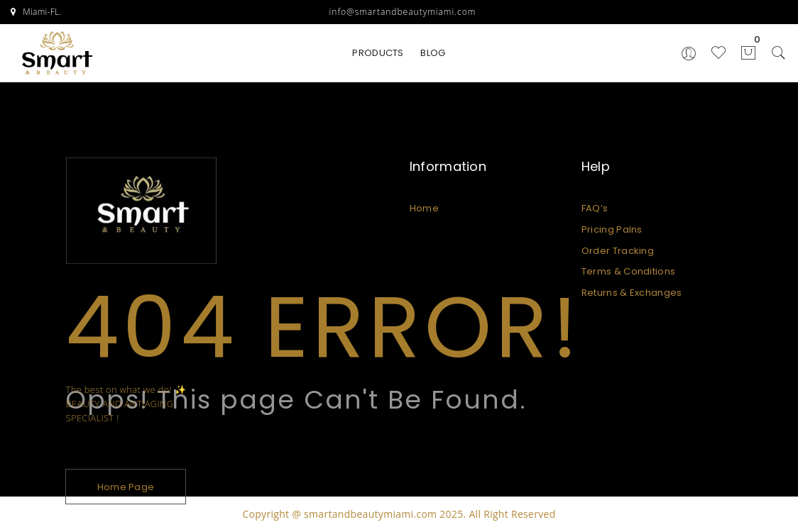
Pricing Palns (612, 229)
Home (424, 208)
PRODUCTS (378, 53)
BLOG (433, 53)
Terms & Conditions (628, 271)
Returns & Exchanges (632, 293)
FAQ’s (595, 208)
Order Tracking (618, 251)
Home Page (126, 487)
